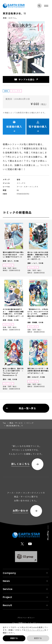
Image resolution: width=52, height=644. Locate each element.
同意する (14, 638)
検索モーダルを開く (40, 6)
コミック (30, 423)
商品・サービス (16, 423)
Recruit (25, 605)
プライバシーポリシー (35, 630)
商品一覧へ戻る (21, 408)
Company (25, 573)
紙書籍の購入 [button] (14, 126)
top (4, 423)
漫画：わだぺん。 (10, 18)
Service (25, 589)
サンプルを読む (25, 79)
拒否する (38, 638)
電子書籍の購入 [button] (38, 126)
